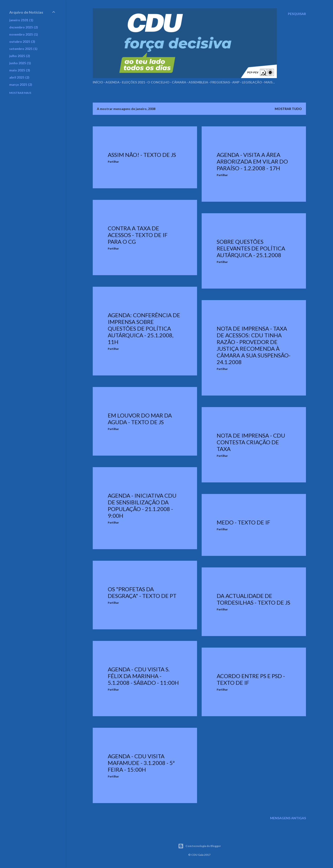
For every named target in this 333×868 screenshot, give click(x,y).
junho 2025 (20, 63)
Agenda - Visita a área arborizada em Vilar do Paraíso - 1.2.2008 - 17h (252, 161)
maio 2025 (20, 70)
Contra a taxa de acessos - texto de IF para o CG (138, 235)
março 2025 (21, 84)
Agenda (113, 82)
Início (98, 82)
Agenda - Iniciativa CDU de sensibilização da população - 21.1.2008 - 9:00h (142, 506)
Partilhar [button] (113, 162)
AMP (236, 82)
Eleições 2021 (133, 82)
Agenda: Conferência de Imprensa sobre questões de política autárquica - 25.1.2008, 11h (144, 328)
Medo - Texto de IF (243, 522)
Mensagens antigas (288, 818)
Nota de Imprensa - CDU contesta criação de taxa (251, 442)
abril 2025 (19, 77)
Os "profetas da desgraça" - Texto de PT (142, 592)
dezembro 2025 (24, 27)
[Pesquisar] (297, 14)
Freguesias (220, 82)
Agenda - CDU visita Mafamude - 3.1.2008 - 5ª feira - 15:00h (141, 763)
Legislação (252, 82)
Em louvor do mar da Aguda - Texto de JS (140, 419)
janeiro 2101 (21, 20)
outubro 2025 (22, 41)
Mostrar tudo (288, 109)
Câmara (179, 82)
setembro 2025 (23, 49)
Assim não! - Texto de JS (142, 155)
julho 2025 (20, 56)
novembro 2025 (24, 34)
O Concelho (158, 82)
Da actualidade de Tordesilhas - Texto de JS (253, 599)
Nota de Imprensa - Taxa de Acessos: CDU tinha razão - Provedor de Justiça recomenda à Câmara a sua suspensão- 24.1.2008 (254, 345)
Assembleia (198, 82)
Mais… (270, 82)
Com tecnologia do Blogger (199, 846)
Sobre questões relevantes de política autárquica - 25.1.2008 (251, 248)
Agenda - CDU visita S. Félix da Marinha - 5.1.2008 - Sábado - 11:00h (143, 676)
